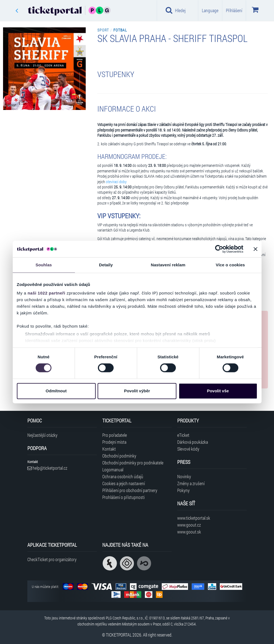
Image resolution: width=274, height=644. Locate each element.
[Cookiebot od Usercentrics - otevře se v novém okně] (219, 249)
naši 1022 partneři (47, 293)
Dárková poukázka (193, 442)
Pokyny (183, 490)
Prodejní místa (114, 442)
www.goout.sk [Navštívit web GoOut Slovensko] (189, 532)
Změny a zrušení (191, 483)
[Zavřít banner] (255, 249)
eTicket (183, 435)
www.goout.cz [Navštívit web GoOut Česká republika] (189, 525)
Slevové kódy (188, 449)
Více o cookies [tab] (230, 265)
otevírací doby (116, 182)
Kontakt (109, 449)
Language (210, 10)
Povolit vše (218, 391)
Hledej (176, 10)
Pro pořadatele (115, 435)
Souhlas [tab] (44, 265)
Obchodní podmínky (119, 456)
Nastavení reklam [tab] (168, 265)
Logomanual (113, 470)
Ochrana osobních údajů (123, 476)
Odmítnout (56, 391)
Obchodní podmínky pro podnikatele (133, 463)
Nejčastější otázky (42, 435)
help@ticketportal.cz (47, 468)
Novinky (184, 476)
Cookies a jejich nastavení (124, 483)
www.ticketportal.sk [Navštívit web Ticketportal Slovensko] (194, 518)
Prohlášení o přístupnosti (123, 497)
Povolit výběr (137, 391)
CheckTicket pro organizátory (52, 559)
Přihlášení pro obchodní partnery (130, 490)
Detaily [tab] (106, 265)
